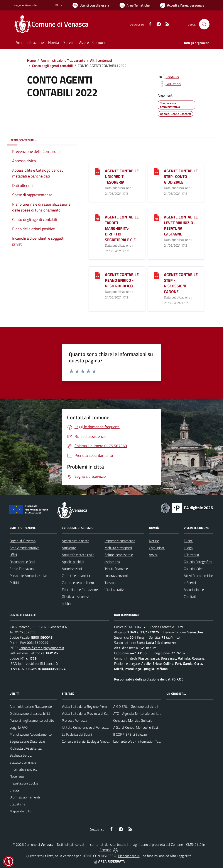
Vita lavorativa (115, 590)
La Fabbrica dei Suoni (77, 734)
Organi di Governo (23, 541)
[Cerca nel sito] (204, 24)
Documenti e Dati (22, 562)
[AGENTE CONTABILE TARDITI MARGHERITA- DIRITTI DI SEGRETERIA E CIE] (98, 217)
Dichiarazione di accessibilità (30, 713)
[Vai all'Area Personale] (182, 5)
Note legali (17, 776)
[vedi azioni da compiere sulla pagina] (170, 84)
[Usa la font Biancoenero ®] (91, 5)
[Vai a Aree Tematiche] (135, 5)
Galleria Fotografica (198, 562)
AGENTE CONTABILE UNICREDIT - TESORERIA (122, 176)
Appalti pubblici (73, 562)
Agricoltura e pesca (76, 541)
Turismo (110, 583)
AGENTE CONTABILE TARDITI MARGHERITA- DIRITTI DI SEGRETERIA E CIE (122, 228)
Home (31, 60)
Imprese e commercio (120, 541)
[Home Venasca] (54, 24)
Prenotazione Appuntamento (31, 734)
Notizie (154, 541)
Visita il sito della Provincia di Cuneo (88, 713)
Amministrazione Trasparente (63, 60)
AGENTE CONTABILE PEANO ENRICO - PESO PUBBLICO (122, 280)
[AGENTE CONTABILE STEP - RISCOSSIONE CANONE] (157, 275)
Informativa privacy (24, 769)
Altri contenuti (101, 60)
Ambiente (69, 548)
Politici (14, 583)
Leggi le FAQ (19, 727)
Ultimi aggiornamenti (25, 797)
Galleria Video (194, 569)
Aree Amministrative (24, 548)
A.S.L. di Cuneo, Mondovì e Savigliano (140, 727)
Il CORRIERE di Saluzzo (130, 734)
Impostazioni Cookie (24, 783)
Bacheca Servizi (21, 755)
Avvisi (153, 555)
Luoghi (189, 548)
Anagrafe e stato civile (78, 555)
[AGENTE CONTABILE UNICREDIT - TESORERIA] (98, 171)
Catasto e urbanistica (77, 576)
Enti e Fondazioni (22, 569)
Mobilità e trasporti (118, 548)
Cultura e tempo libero (78, 583)
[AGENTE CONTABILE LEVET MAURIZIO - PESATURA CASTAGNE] (157, 217)
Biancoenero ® (129, 856)
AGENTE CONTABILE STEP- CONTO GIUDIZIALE (181, 176)
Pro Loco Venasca (74, 720)
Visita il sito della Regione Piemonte (88, 706)
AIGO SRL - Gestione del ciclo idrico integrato (146, 706)
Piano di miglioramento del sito (32, 720)
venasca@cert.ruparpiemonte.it (41, 648)
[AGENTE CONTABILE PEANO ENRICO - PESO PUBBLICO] (98, 275)
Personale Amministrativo (28, 576)
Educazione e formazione (80, 590)
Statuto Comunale (23, 762)
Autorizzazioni (72, 569)
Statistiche (17, 804)
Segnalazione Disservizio (27, 741)
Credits (15, 790)
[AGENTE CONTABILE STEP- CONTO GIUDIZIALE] (157, 171)
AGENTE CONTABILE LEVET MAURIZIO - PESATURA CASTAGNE (181, 226)
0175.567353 (25, 632)
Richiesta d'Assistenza (26, 748)
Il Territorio (191, 555)
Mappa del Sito (20, 811)
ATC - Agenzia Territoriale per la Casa (140, 713)
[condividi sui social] (169, 77)
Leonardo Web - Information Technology (142, 741)
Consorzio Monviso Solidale (133, 720)
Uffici (13, 555)
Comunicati (157, 548)
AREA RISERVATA (109, 861)
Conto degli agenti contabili (52, 66)
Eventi (188, 541)
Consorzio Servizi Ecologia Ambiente (88, 741)
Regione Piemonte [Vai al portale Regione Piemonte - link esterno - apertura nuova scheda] (25, 5)
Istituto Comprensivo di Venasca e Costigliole (94, 727)
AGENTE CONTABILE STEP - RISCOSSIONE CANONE (181, 283)
